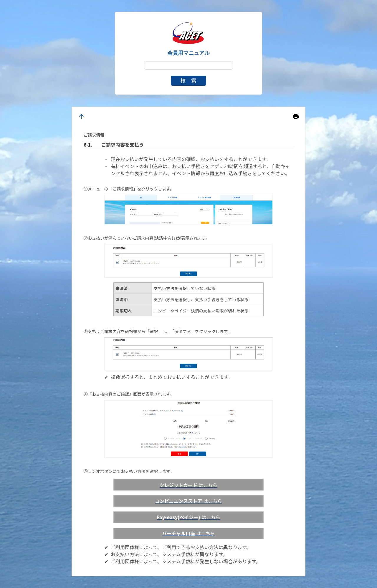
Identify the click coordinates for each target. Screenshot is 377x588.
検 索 (188, 81)
